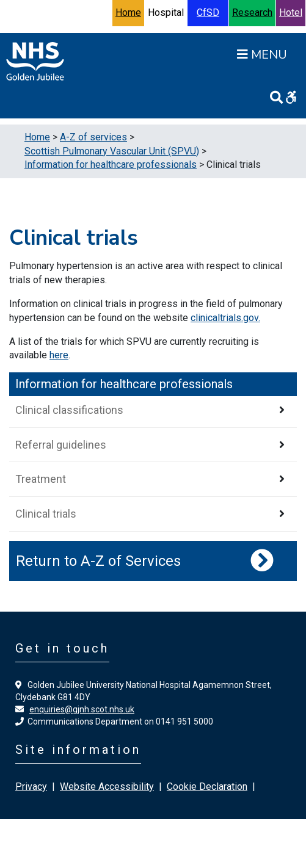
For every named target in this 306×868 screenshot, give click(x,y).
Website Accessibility (107, 787)
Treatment (41, 479)
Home (128, 13)
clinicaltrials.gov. (225, 318)
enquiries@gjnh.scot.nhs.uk (82, 709)
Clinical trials (46, 514)
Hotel (291, 13)
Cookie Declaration (207, 787)
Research (252, 13)
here (59, 355)
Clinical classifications (69, 410)
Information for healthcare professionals (111, 165)
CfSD (208, 13)
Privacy (31, 787)
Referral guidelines (61, 445)
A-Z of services (93, 137)
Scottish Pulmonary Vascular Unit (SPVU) (112, 151)
